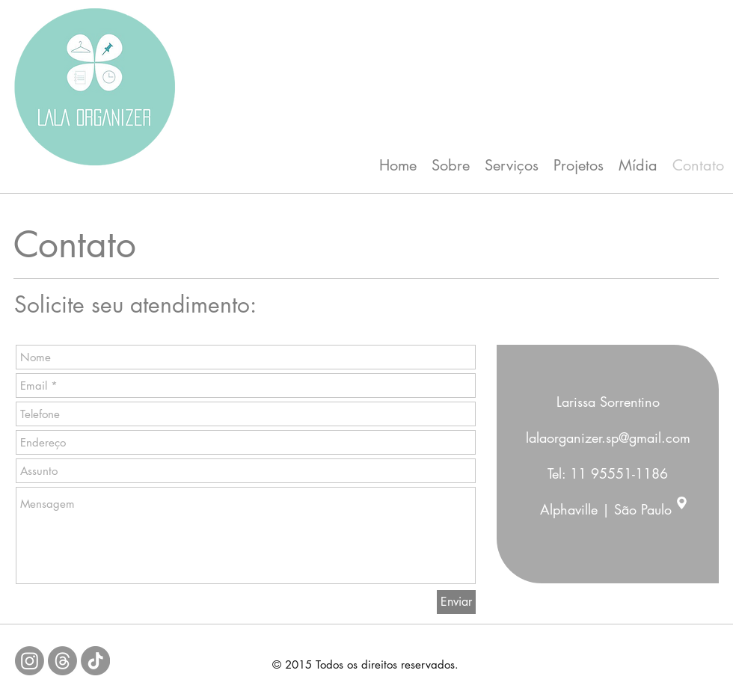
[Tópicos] (62, 661)
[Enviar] (456, 602)
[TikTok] (95, 661)
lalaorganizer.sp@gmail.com (608, 437)
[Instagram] (30, 661)
